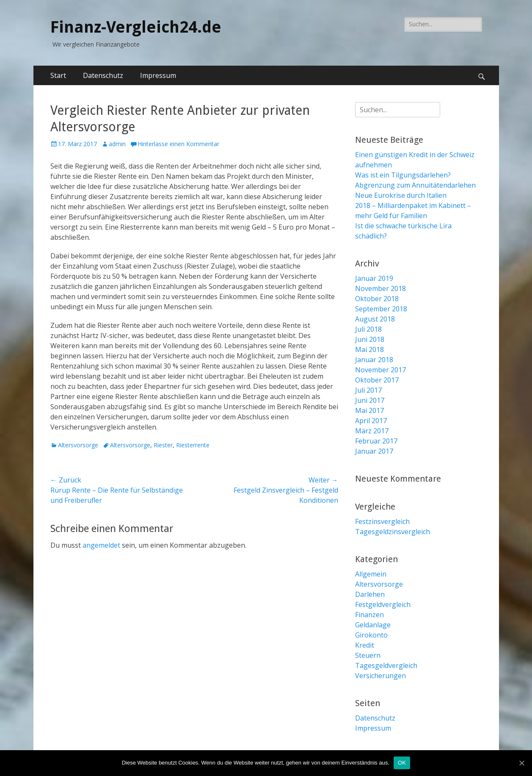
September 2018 (381, 309)
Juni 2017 (370, 400)
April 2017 (371, 421)
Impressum (158, 75)
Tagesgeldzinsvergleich (393, 532)
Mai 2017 (369, 410)
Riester (163, 445)
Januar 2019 (374, 278)
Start (58, 75)
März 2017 (372, 431)
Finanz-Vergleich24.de (136, 27)
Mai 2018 (369, 349)
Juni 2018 (370, 339)
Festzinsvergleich (382, 521)
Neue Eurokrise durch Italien (401, 195)
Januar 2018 (374, 360)
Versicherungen (380, 676)
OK (402, 763)
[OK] (521, 763)
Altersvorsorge (78, 445)
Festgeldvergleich (383, 604)
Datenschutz (103, 75)
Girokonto (371, 635)
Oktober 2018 (377, 299)
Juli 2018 (368, 329)
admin (117, 144)
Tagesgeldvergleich (386, 665)
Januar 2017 (374, 451)
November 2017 (380, 370)
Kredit (365, 645)
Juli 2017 (368, 390)
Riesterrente (193, 445)
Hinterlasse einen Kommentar (178, 144)
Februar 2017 (376, 441)
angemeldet (101, 545)
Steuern (368, 655)
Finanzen (369, 615)
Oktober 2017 (377, 380)
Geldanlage (373, 625)
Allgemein (371, 574)
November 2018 (380, 288)
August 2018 (375, 319)
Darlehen (370, 594)
